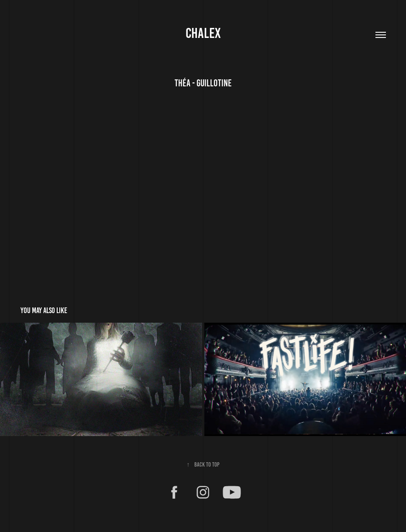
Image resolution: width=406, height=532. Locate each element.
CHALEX (203, 33)
